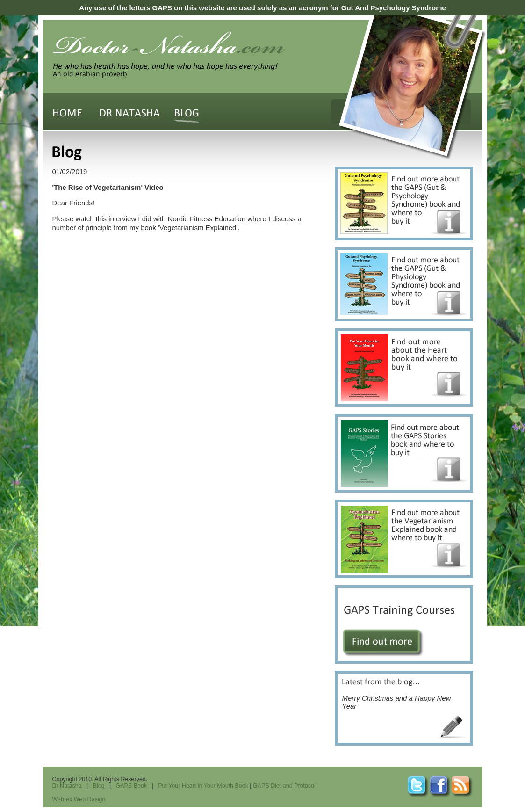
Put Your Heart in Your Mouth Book (203, 786)
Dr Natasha (67, 786)
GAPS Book (132, 786)
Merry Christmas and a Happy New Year (397, 694)
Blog (99, 786)
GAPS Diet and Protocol (284, 786)
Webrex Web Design (79, 799)
